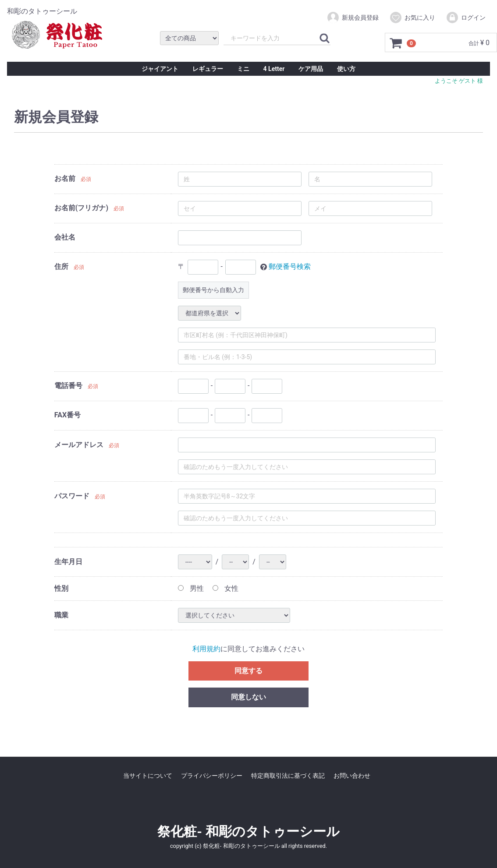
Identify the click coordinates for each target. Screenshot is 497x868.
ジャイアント (160, 69)
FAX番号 (67, 415)
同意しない (248, 697)
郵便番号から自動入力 (213, 290)
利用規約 (206, 649)
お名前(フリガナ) (81, 208)
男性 (191, 588)
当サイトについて (148, 776)
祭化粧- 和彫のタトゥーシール (248, 831)
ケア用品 (311, 69)
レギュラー (208, 69)
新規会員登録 (353, 18)
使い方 (346, 69)
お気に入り (412, 18)
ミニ (243, 69)
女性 (225, 588)
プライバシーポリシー (212, 776)
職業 (61, 615)
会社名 (65, 237)
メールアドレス (79, 445)
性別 (61, 588)
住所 (61, 266)
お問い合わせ (352, 776)
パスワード (72, 496)
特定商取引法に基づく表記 (288, 776)
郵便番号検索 (290, 266)
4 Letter (274, 69)
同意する (248, 670)
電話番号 (68, 386)
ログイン (466, 18)
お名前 (65, 178)
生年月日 (68, 562)
